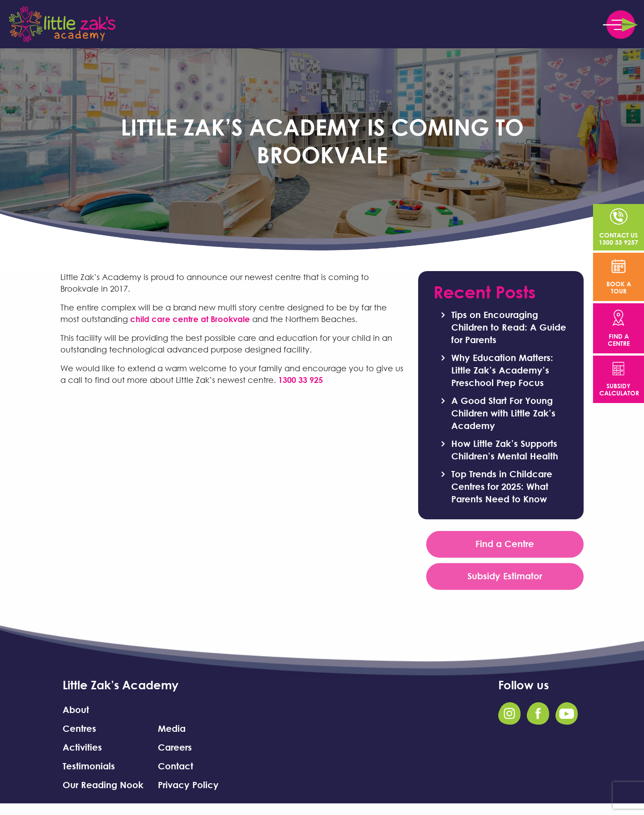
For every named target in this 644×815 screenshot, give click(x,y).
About (76, 709)
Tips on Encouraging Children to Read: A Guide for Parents (509, 327)
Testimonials (89, 766)
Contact (176, 766)
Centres (79, 728)
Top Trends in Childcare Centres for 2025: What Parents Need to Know (502, 486)
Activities (82, 747)
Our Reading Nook (103, 785)
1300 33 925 (301, 380)
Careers (175, 747)
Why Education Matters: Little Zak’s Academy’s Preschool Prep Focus (502, 370)
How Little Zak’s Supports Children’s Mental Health (505, 450)
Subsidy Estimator (505, 578)
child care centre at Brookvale (190, 319)
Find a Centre (505, 546)
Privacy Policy (188, 785)
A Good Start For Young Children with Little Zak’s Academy (503, 413)
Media (172, 728)
